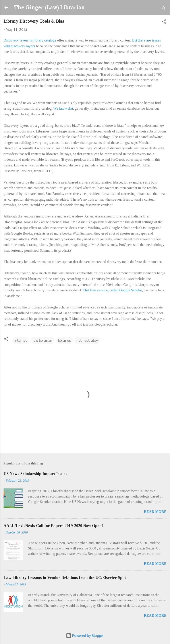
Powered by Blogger (85, 636)
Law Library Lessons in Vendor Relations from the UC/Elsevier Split (65, 578)
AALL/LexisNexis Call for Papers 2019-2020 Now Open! (53, 526)
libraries (64, 340)
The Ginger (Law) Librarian (49, 7)
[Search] (164, 9)
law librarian (42, 340)
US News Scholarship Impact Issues (35, 474)
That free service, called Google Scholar (112, 290)
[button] (164, 22)
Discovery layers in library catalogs (30, 40)
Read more (155, 512)
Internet (21, 340)
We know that (63, 108)
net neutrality (87, 340)
